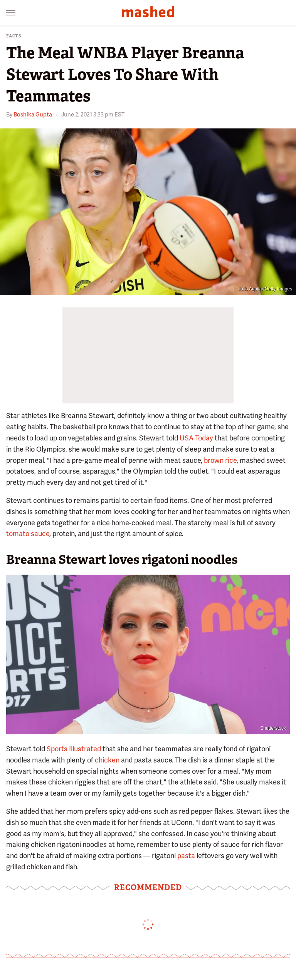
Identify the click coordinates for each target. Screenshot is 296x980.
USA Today (196, 438)
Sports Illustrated (74, 749)
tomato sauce (28, 534)
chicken (107, 760)
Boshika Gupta (33, 115)
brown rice (220, 460)
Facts (14, 36)
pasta (186, 856)
